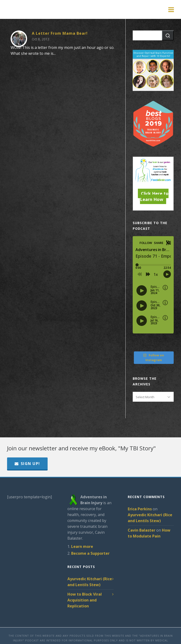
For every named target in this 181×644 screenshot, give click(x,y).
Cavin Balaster (142, 530)
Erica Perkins (140, 509)
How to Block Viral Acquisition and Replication (85, 600)
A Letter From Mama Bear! (60, 33)
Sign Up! (27, 464)
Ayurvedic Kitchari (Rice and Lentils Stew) (90, 582)
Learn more (82, 546)
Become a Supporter (90, 553)
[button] (168, 35)
